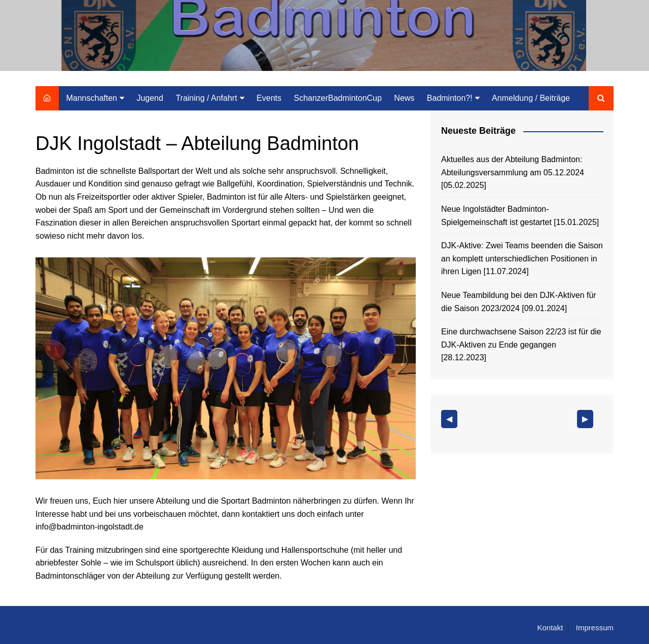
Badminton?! (450, 98)
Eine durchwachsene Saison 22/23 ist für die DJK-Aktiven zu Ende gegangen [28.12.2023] (521, 345)
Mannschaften (92, 98)
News (404, 98)
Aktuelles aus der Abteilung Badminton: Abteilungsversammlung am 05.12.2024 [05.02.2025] (513, 172)
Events (269, 98)
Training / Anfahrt (206, 98)
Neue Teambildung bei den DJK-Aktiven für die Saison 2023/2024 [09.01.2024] (519, 302)
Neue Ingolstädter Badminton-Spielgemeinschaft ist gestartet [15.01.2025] (520, 216)
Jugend (150, 98)
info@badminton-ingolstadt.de (89, 527)
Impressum (595, 628)
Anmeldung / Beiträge (531, 98)
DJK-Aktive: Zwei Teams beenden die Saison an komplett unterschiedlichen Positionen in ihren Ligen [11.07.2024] (522, 258)
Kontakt (550, 628)
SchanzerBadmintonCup (337, 98)
